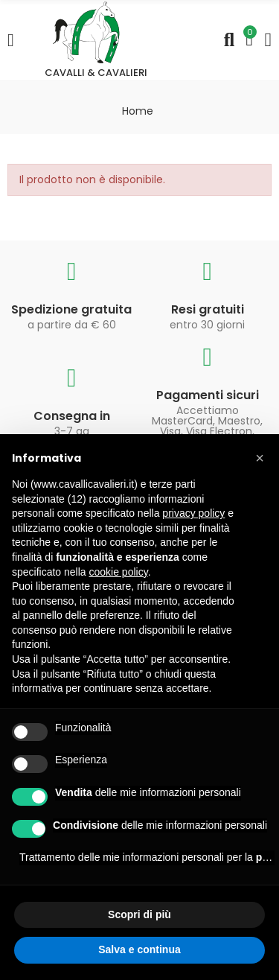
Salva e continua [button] (139, 949)
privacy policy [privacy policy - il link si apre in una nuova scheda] (193, 513)
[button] (260, 458)
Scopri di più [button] (139, 914)
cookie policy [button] (119, 572)
